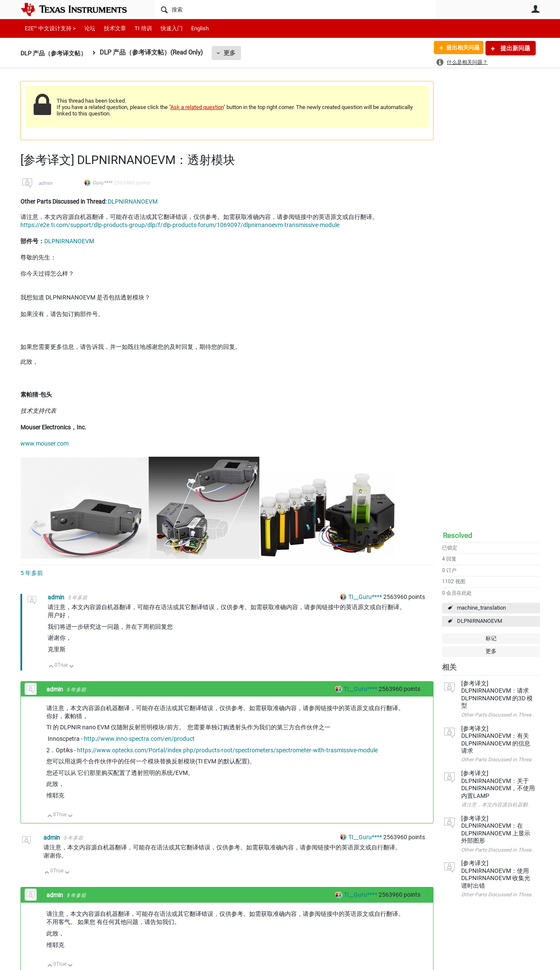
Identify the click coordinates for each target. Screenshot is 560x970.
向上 (51, 667)
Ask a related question (197, 107)
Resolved (458, 535)
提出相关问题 (460, 48)
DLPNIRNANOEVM (480, 621)
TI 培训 (143, 28)
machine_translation (481, 608)
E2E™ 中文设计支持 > (50, 28)
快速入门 (172, 28)
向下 (71, 667)
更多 (234, 53)
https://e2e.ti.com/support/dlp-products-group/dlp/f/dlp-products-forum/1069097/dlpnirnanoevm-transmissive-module (180, 225)
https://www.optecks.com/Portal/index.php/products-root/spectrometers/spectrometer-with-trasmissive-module (227, 750)
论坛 (90, 28)
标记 (491, 638)
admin (45, 183)
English (200, 28)
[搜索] (295, 9)
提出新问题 (515, 48)
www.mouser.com (45, 443)
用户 (536, 9)
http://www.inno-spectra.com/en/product (139, 739)
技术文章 (115, 28)
